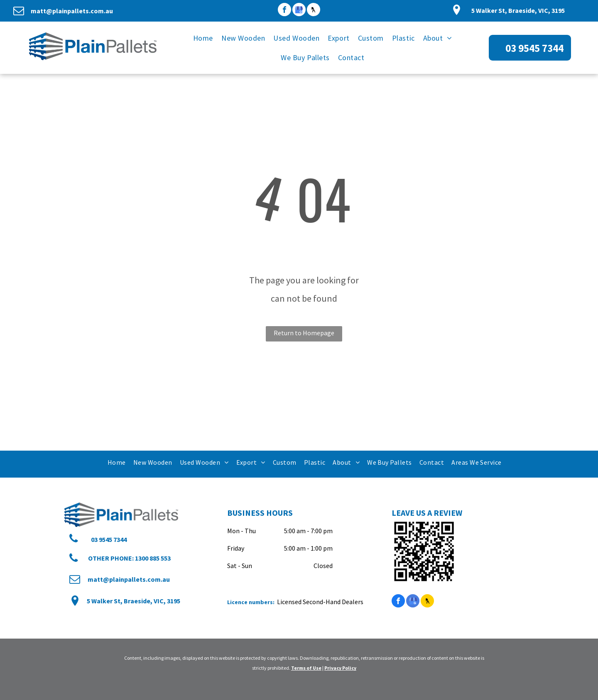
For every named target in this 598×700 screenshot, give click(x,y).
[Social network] (314, 11)
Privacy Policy (340, 668)
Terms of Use (306, 668)
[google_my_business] (299, 11)
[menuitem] (203, 38)
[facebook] (284, 11)
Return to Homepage (304, 333)
